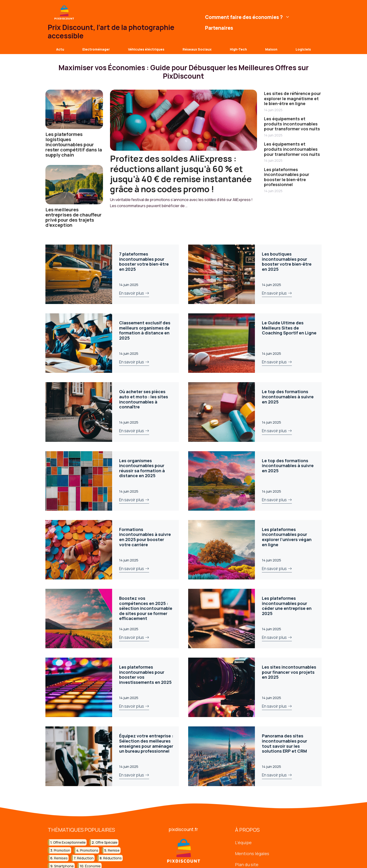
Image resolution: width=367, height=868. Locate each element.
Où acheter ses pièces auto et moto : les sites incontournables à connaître (144, 399)
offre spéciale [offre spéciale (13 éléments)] (106, 842)
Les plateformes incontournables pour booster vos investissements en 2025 (145, 675)
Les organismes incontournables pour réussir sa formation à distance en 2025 (142, 468)
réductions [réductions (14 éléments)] (112, 858)
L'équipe (243, 842)
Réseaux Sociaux (197, 49)
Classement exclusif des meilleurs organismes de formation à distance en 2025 (145, 330)
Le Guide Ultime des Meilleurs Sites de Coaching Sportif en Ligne (289, 328)
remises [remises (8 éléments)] (61, 858)
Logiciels (303, 49)
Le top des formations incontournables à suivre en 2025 (288, 397)
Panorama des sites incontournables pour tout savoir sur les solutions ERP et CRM (284, 743)
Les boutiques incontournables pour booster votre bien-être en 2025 (287, 262)
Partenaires (219, 28)
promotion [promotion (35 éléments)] (62, 850)
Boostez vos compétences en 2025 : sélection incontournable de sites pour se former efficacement (146, 608)
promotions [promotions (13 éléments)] (89, 850)
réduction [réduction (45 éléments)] (85, 858)
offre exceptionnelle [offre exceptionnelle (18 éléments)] (69, 842)
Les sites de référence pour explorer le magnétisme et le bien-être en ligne (292, 98)
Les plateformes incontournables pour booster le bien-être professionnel (287, 177)
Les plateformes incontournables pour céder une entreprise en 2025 (287, 606)
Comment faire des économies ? (248, 17)
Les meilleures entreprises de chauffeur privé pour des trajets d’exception (73, 217)
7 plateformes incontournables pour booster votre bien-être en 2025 (144, 262)
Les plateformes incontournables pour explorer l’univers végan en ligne (287, 537)
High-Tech (238, 49)
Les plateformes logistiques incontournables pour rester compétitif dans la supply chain (74, 145)
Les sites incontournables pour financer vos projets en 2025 (289, 672)
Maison (271, 49)
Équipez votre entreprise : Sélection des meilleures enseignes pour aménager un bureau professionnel (146, 743)
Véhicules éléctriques (146, 49)
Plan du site (247, 864)
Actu (60, 49)
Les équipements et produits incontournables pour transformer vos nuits (292, 124)
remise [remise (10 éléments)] (114, 850)
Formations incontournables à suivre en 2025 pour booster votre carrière (145, 537)
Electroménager (96, 49)
